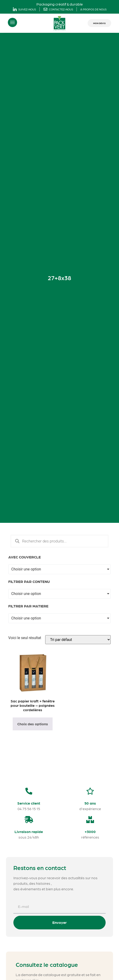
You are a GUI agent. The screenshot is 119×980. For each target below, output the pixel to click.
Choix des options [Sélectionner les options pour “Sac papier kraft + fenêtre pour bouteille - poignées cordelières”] (33, 724)
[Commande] (78, 640)
